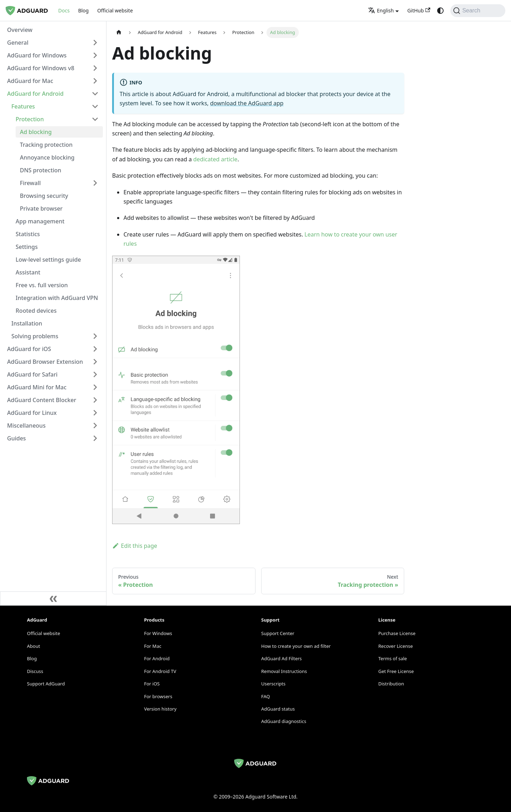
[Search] (478, 11)
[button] (53, 43)
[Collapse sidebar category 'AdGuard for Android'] (95, 94)
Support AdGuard (46, 684)
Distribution (391, 684)
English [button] (381, 10)
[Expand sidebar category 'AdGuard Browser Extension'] (95, 362)
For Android (157, 658)
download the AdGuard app (247, 103)
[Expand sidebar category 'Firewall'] (95, 183)
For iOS (152, 684)
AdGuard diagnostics (284, 721)
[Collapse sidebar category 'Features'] (95, 106)
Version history (160, 709)
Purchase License (397, 633)
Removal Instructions (284, 671)
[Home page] (119, 32)
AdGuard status (278, 709)
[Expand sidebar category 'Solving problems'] (95, 336)
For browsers (158, 696)
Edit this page (135, 546)
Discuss (35, 671)
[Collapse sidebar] (53, 599)
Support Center (278, 633)
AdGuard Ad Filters (281, 658)
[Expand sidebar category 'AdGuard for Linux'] (95, 413)
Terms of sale (393, 658)
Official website (115, 10)
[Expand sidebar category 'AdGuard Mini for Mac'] (95, 387)
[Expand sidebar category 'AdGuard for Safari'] (95, 374)
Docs (64, 10)
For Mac (153, 646)
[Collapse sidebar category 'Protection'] (95, 119)
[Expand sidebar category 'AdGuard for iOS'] (95, 349)
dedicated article (216, 159)
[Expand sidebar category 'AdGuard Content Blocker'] (95, 400)
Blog (83, 10)
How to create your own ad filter (296, 646)
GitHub (419, 10)
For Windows (158, 633)
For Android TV (160, 671)
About (34, 646)
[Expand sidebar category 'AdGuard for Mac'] (95, 81)
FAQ (266, 696)
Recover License (395, 646)
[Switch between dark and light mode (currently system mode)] (440, 11)
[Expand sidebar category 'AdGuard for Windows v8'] (95, 68)
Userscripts (273, 684)
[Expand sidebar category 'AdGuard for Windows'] (95, 55)
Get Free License (396, 671)
